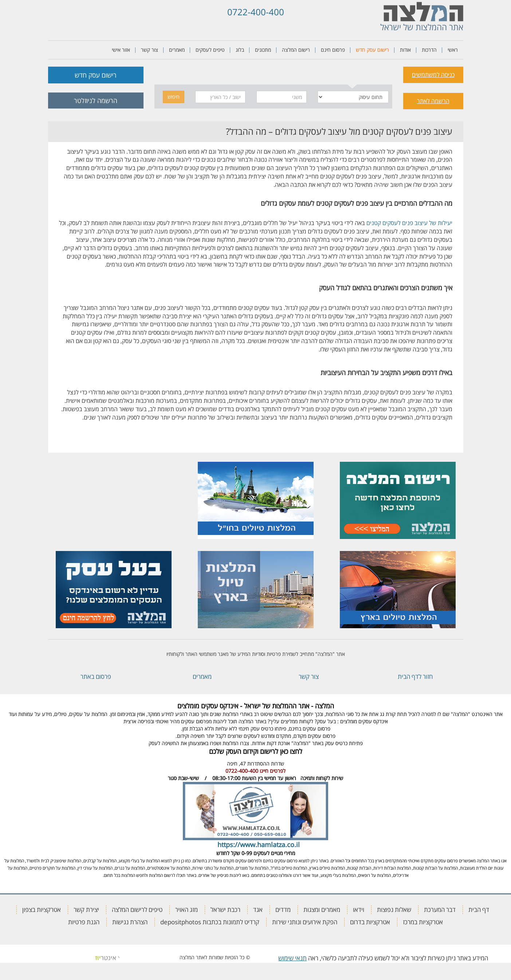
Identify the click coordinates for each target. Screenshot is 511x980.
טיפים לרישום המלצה (137, 910)
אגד (258, 910)
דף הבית (479, 910)
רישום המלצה (296, 50)
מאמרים (177, 50)
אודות (405, 50)
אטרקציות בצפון (42, 910)
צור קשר (150, 50)
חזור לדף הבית (415, 676)
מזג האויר (186, 910)
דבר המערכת (440, 910)
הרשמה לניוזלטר (96, 101)
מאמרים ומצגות (322, 910)
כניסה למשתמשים (433, 75)
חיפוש (174, 97)
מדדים (283, 910)
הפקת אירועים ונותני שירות (305, 922)
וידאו (359, 910)
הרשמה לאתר (433, 101)
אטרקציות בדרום (370, 922)
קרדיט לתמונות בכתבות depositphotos (210, 922)
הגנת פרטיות (84, 922)
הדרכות (429, 50)
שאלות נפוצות (394, 910)
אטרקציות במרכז (423, 922)
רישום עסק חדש (372, 50)
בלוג (240, 50)
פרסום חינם (333, 50)
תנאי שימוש (292, 958)
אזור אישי (121, 50)
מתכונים (263, 50)
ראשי (453, 50)
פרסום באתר (96, 676)
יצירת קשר (86, 910)
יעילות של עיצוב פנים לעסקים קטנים (409, 223)
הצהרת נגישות (130, 922)
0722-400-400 (256, 12)
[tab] (352, 74)
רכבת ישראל (225, 910)
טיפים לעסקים (210, 50)
